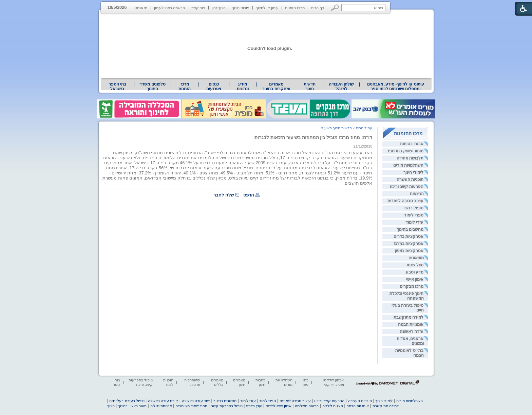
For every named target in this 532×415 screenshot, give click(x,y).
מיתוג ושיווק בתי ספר (405, 151)
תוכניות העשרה (410, 180)
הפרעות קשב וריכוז (407, 187)
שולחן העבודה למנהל (341, 87)
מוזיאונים (416, 258)
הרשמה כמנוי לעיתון (169, 8)
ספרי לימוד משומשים (191, 406)
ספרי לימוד (414, 215)
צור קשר (198, 8)
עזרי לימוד (414, 222)
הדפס (249, 195)
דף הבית (318, 8)
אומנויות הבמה (411, 324)
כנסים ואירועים (214, 87)
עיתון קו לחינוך (267, 8)
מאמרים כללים (217, 382)
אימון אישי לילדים (279, 406)
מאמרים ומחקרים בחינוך (276, 87)
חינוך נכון (219, 8)
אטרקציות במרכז (408, 244)
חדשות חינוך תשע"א (336, 128)
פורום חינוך (241, 8)
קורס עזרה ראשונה (163, 401)
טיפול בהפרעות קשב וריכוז (141, 382)
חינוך (111, 406)
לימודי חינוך (413, 172)
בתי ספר (305, 382)
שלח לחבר (224, 195)
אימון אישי (415, 279)
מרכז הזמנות (295, 8)
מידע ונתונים (243, 87)
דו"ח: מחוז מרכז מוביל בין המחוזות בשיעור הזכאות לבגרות (313, 137)
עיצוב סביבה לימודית (406, 201)
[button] (335, 8)
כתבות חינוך (260, 382)
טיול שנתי (415, 265)
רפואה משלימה (307, 406)
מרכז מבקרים (412, 286)
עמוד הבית (364, 128)
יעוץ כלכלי (254, 406)
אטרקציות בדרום (408, 237)
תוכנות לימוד (168, 382)
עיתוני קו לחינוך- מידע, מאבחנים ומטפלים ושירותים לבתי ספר (396, 87)
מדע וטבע (415, 272)
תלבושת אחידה (410, 158)
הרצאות (417, 194)
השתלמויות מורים (408, 165)
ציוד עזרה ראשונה (196, 401)
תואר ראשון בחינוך (132, 406)
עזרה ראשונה (412, 332)
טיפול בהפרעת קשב (227, 406)
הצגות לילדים (333, 406)
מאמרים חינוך (239, 382)
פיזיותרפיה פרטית (192, 382)
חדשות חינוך (310, 87)
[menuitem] (395, 87)
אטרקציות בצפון (409, 251)
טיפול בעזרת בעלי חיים (127, 401)
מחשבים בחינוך (410, 229)
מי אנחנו (141, 8)
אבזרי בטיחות (412, 144)
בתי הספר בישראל (117, 87)
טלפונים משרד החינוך (152, 87)
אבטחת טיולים (161, 406)
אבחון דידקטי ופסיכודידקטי (334, 382)
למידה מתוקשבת (408, 317)
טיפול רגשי (414, 208)
